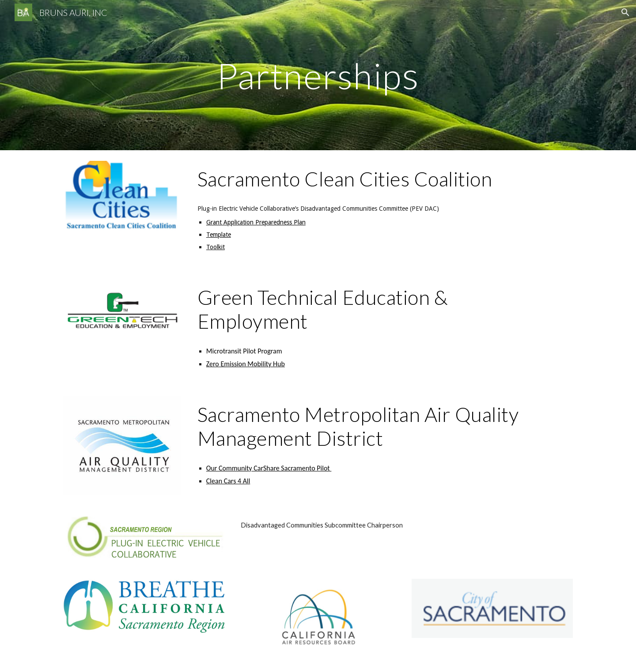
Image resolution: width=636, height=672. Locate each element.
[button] (625, 12)
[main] (318, 75)
